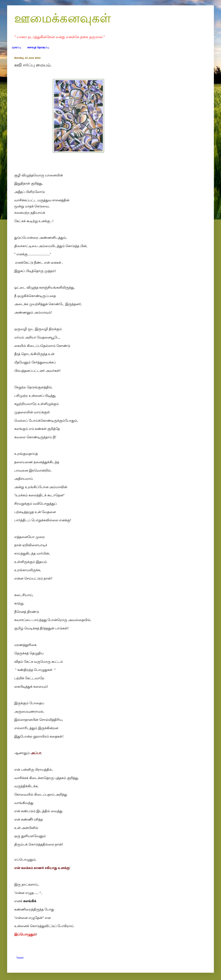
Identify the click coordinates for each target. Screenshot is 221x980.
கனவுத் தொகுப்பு (38, 47)
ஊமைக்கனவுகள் (63, 18)
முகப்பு (16, 47)
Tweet (20, 958)
